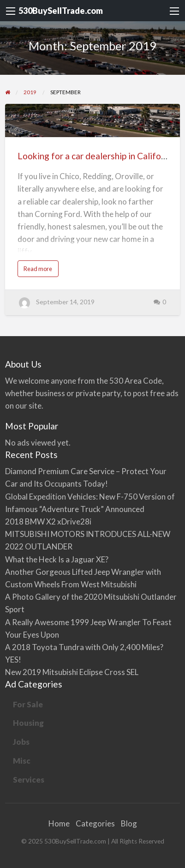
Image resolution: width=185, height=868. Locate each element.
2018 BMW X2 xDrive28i (48, 521)
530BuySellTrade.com (61, 11)
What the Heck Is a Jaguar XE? (57, 559)
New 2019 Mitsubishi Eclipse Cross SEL (72, 672)
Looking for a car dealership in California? (98, 156)
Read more (40, 271)
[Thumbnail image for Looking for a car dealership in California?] (93, 121)
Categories (95, 823)
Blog (129, 823)
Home (59, 823)
